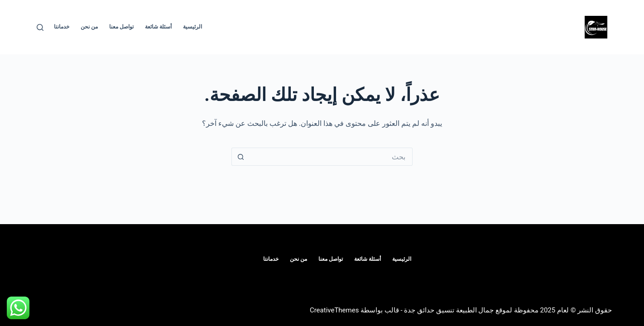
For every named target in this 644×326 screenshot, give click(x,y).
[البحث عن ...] (331, 157)
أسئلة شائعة (158, 27)
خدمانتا (62, 27)
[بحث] (40, 27)
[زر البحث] (240, 157)
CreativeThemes (334, 310)
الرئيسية (192, 27)
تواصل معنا (121, 27)
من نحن (89, 27)
